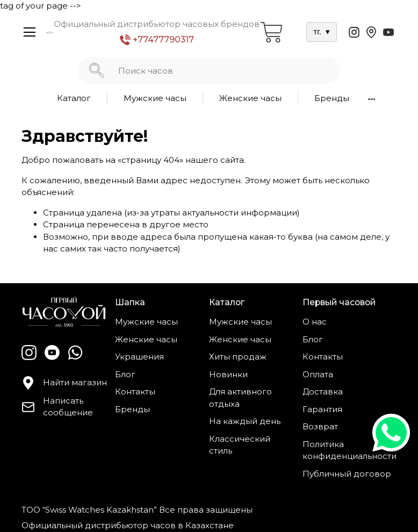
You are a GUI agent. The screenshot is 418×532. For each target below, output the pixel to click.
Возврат (320, 426)
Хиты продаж (238, 357)
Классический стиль (240, 445)
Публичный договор (347, 474)
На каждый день (245, 421)
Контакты (135, 391)
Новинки (228, 374)
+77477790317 (157, 40)
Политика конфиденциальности (349, 450)
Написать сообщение (57, 407)
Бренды (332, 98)
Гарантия (322, 409)
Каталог (74, 98)
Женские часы (250, 98)
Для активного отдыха (240, 398)
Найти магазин (64, 383)
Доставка (323, 391)
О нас (315, 322)
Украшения (139, 357)
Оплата (318, 374)
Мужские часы (155, 98)
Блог (125, 374)
